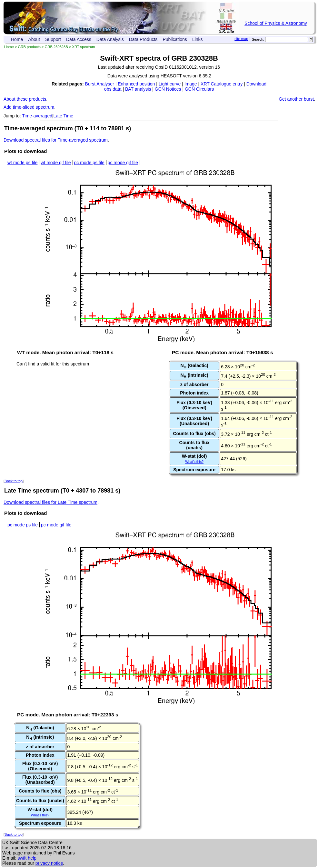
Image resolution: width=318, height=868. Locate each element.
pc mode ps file (89, 163)
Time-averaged (37, 116)
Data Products (143, 39)
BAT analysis (138, 89)
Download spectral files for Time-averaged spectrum (56, 140)
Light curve (170, 84)
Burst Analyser (100, 84)
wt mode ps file (22, 163)
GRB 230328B (56, 47)
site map (241, 39)
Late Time (63, 116)
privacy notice (49, 863)
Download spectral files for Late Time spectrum (50, 502)
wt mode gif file (56, 163)
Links (198, 39)
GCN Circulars (199, 89)
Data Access (79, 39)
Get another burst (296, 99)
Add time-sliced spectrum (29, 107)
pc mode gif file (123, 163)
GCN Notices (168, 89)
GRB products (29, 47)
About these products (25, 99)
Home (17, 39)
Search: (258, 39)
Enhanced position (136, 84)
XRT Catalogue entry (222, 84)
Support (53, 39)
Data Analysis (110, 39)
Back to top (14, 481)
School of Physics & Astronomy (276, 23)
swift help (27, 858)
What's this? (194, 462)
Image (191, 84)
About (34, 39)
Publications (175, 39)
